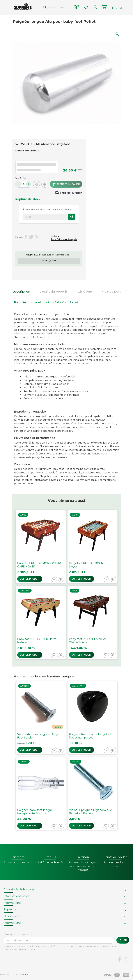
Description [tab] (21, 291)
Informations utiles (17, 896)
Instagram (126, 960)
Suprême (10, 910)
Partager (26, 237)
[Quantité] (24, 184)
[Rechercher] (56, 7)
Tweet (31, 237)
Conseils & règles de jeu (20, 889)
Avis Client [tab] (84, 291)
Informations (12, 903)
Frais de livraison (71, 193)
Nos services (12, 916)
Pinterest (37, 237)
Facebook (119, 960)
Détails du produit (27, 151)
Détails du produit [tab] (53, 291)
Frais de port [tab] (111, 291)
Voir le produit (30, 579)
